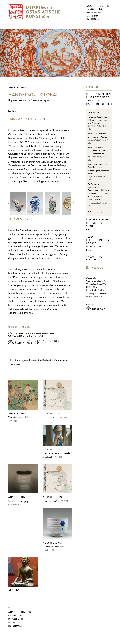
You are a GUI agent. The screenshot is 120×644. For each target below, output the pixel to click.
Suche (91, 250)
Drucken (17, 119)
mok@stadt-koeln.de (98, 294)
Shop (90, 226)
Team (90, 237)
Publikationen (98, 220)
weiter (15, 421)
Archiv (14, 590)
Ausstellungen (98, 6)
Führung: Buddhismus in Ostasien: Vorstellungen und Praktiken (98, 120)
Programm (95, 13)
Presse (92, 243)
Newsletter (95, 247)
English (93, 87)
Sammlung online (94, 259)
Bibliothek (95, 223)
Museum (92, 16)
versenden (37, 119)
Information (96, 19)
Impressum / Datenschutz (97, 297)
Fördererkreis (98, 240)
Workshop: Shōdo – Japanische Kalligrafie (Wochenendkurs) (97, 151)
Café (90, 230)
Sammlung (94, 9)
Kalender (95, 212)
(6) (20, 219)
